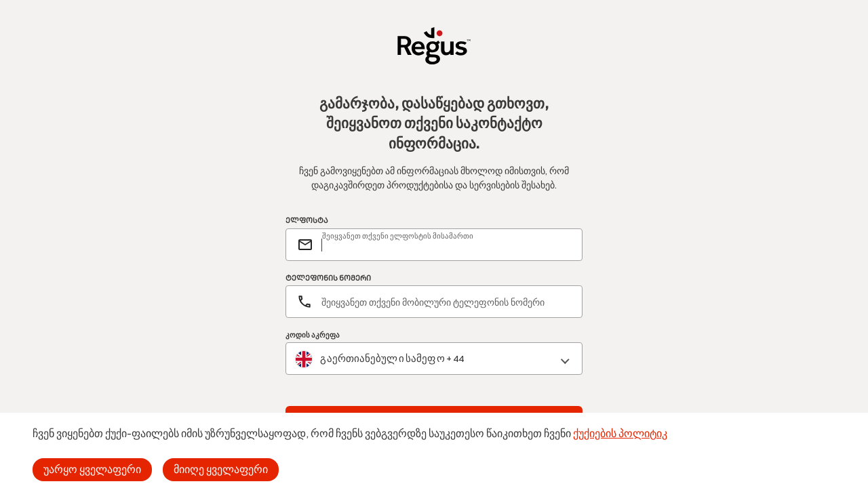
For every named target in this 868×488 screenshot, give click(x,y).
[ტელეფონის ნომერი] (434, 302)
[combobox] (434, 359)
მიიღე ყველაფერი (221, 469)
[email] (446, 245)
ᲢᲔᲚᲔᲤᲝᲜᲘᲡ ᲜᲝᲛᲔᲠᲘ (328, 278)
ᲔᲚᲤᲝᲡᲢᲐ (307, 221)
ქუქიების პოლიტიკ (620, 433)
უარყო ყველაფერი (92, 469)
